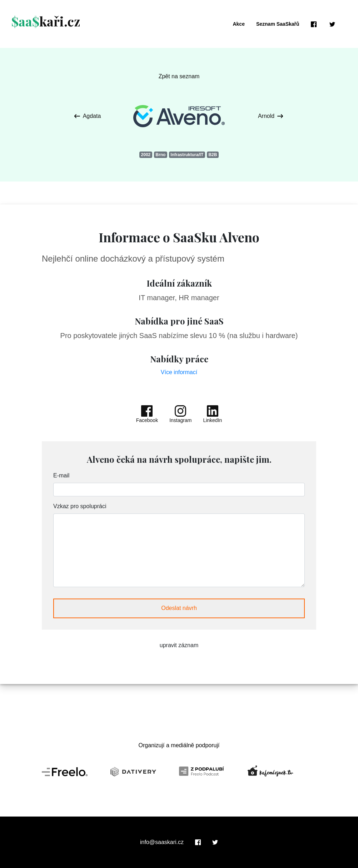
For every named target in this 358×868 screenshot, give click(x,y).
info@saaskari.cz (162, 842)
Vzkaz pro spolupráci (80, 506)
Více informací (179, 372)
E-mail (61, 475)
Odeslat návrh (179, 608)
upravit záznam (179, 645)
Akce (238, 24)
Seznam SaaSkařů (278, 24)
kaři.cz (46, 21)
